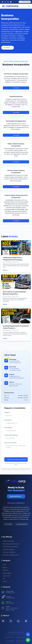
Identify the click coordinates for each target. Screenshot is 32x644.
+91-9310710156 (14, 369)
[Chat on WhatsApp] (28, 640)
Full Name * (7, 412)
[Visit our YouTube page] (26, 621)
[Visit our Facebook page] (2, 2)
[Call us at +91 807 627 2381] (25, 2)
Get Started (8, 48)
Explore (6, 270)
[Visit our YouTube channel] (11, 2)
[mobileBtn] (29, 6)
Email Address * (8, 420)
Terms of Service (22, 637)
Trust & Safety (21, 641)
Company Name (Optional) (11, 435)
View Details (16, 88)
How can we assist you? (10, 443)
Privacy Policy (10, 637)
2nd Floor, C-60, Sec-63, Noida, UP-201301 (12, 609)
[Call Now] (28, 634)
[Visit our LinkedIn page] (8, 2)
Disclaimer (10, 641)
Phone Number (8, 428)
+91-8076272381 (14, 361)
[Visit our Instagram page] (11, 621)
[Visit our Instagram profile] (5, 2)
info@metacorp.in (14, 376)
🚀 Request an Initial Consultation (16, 459)
